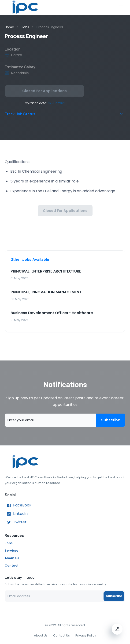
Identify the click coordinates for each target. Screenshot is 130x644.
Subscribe (111, 420)
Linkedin (16, 514)
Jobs (25, 27)
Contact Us (61, 635)
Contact (12, 566)
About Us (12, 558)
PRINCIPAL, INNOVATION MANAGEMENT (46, 292)
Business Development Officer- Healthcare (52, 313)
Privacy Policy (86, 635)
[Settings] (117, 629)
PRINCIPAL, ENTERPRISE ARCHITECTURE (46, 271)
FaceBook (18, 506)
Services (11, 551)
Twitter (16, 522)
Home (9, 27)
